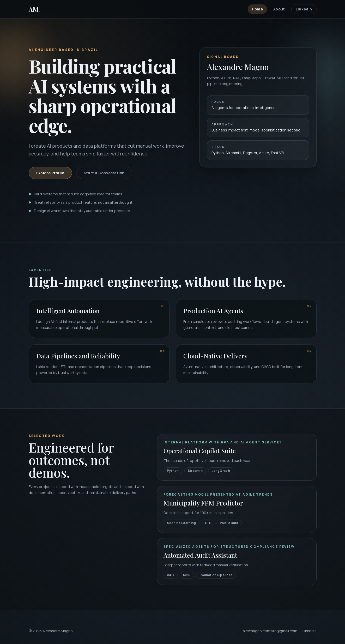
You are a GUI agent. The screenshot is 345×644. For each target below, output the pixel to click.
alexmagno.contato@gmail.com (270, 631)
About (279, 9)
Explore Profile (50, 174)
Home (257, 9)
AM (34, 9)
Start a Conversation (104, 174)
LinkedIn (304, 9)
